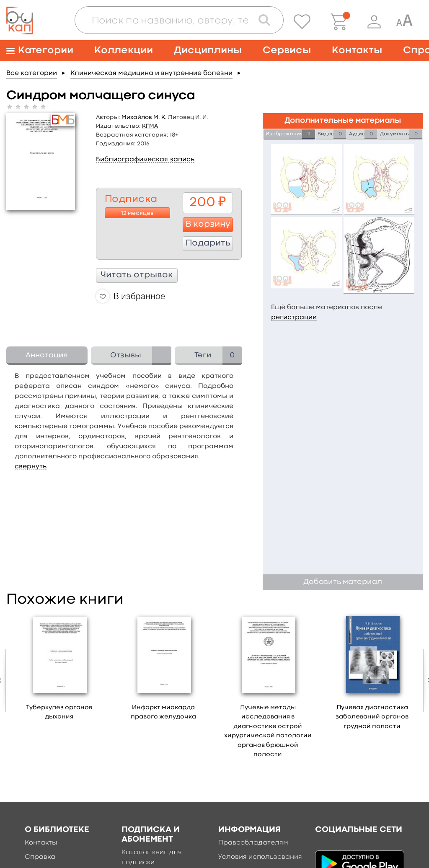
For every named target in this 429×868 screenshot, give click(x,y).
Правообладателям (253, 843)
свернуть (31, 467)
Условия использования (260, 857)
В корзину (208, 225)
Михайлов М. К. (144, 117)
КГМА (150, 126)
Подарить (208, 243)
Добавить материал (343, 582)
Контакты (357, 50)
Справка (40, 857)
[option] (59, 670)
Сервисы (287, 50)
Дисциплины (208, 50)
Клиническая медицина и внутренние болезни (151, 73)
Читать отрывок (137, 275)
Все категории (32, 73)
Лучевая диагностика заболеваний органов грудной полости (372, 717)
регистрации (294, 318)
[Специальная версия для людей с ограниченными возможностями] (404, 22)
